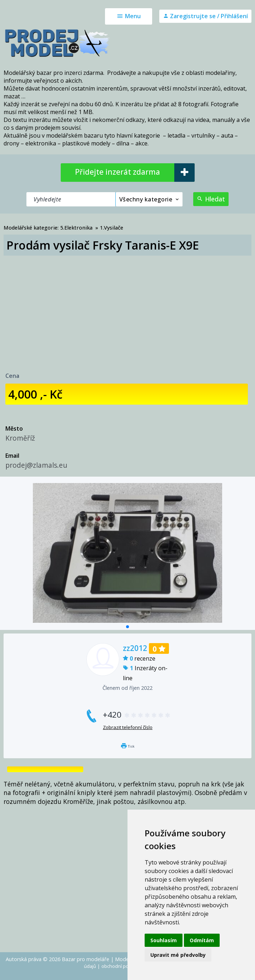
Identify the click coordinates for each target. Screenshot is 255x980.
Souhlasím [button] (164, 940)
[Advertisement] (127, 309)
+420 (137, 715)
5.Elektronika (76, 228)
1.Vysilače (112, 228)
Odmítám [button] (202, 940)
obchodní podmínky (123, 966)
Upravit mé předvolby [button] (178, 955)
